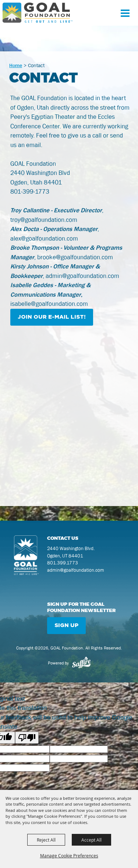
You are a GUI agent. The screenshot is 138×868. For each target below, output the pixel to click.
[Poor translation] (27, 738)
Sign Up (66, 625)
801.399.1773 (63, 563)
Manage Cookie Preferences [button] (69, 856)
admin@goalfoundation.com (76, 570)
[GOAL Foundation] (38, 13)
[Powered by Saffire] (81, 663)
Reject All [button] (46, 840)
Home (16, 65)
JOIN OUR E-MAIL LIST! (52, 317)
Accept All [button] (91, 840)
